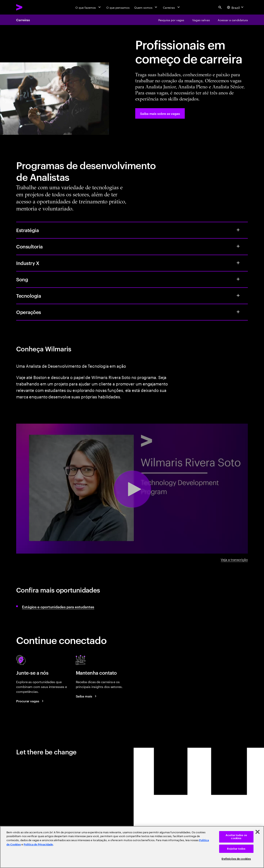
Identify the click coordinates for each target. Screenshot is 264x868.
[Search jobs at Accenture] (31, 701)
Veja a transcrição (234, 559)
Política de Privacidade (38, 844)
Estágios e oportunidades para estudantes (58, 607)
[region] (132, 847)
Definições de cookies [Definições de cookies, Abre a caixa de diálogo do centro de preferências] (236, 859)
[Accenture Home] (29, 7)
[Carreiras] (172, 7)
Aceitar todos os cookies (236, 837)
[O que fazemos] (88, 7)
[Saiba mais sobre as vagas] (160, 113)
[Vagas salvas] (201, 20)
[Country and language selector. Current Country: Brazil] (236, 7)
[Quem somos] (146, 7)
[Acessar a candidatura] (233, 20)
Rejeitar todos (236, 849)
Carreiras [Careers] (23, 20)
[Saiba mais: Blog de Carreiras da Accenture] (87, 696)
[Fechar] (258, 832)
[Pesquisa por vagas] (171, 20)
